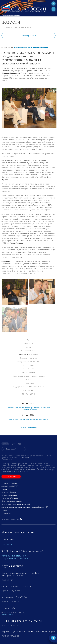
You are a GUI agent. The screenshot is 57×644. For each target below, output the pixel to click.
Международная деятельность (28, 362)
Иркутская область (40, 47)
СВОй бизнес (29, 390)
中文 (19, 444)
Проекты (4, 510)
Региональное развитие (23, 27)
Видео (28, 380)
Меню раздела (29, 35)
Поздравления (29, 383)
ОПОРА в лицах (28, 365)
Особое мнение (28, 372)
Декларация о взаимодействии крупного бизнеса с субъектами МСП (25, 507)
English (13, 444)
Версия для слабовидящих (11, 15)
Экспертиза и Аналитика (10, 498)
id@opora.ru (7, 544)
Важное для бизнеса (29, 351)
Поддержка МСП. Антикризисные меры (28, 387)
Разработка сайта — (12, 519)
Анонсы (28, 347)
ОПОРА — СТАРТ (29, 394)
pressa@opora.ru (7, 614)
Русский (5, 444)
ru (54, 9)
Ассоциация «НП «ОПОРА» (11, 486)
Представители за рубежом (15, 559)
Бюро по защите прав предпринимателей (29, 376)
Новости (9, 27)
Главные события (29, 344)
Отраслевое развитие (29, 358)
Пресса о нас (29, 369)
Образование (6, 513)
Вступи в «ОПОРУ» (11, 476)
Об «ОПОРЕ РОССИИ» (9, 483)
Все (28, 340)
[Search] (14, 449)
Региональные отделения (14, 556)
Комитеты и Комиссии (9, 492)
